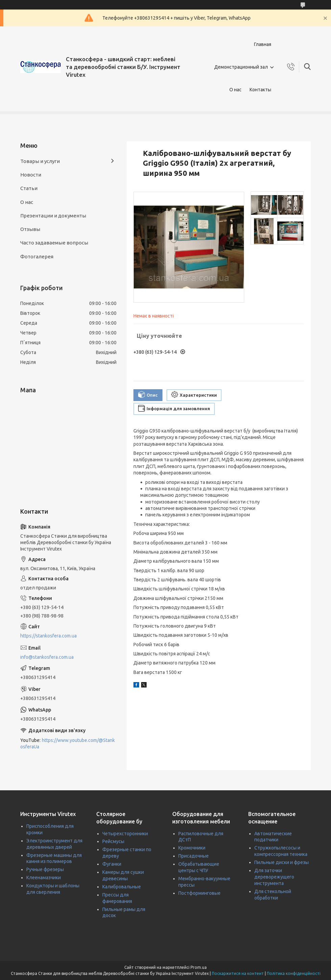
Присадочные (194, 856)
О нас (235, 90)
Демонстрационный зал (241, 67)
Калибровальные (122, 887)
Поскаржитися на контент (238, 973)
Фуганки (112, 864)
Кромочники (192, 848)
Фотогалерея (37, 256)
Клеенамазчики (44, 878)
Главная (263, 44)
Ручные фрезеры (45, 869)
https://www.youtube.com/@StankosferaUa (68, 743)
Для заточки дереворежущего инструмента (274, 877)
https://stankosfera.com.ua (48, 636)
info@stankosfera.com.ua (47, 657)
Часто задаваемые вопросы (54, 243)
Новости (31, 175)
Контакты (260, 90)
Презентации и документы (53, 216)
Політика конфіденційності (294, 973)
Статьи (29, 188)
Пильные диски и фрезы (282, 862)
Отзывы (30, 229)
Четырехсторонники (125, 834)
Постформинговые (199, 893)
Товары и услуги (40, 161)
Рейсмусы (113, 841)
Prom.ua (199, 967)
